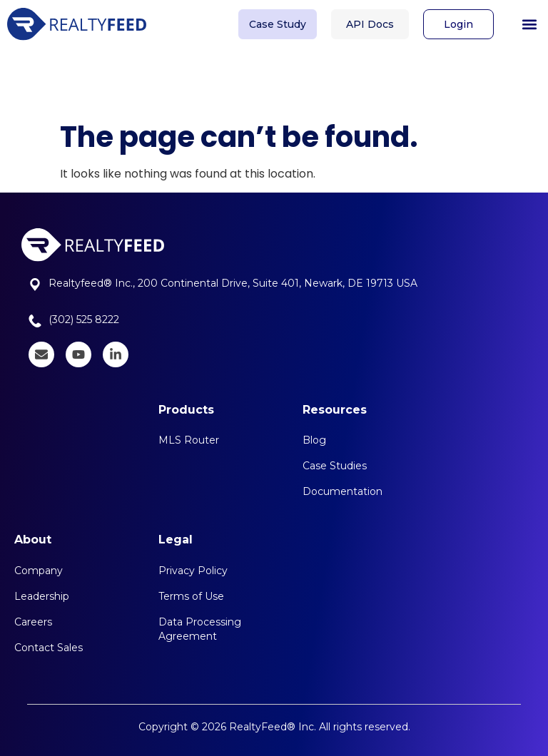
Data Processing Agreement (200, 629)
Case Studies (335, 466)
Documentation (342, 491)
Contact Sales (49, 648)
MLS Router (189, 440)
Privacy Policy (193, 571)
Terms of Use (191, 596)
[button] (529, 21)
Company (39, 571)
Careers (33, 622)
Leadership (42, 596)
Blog (314, 440)
